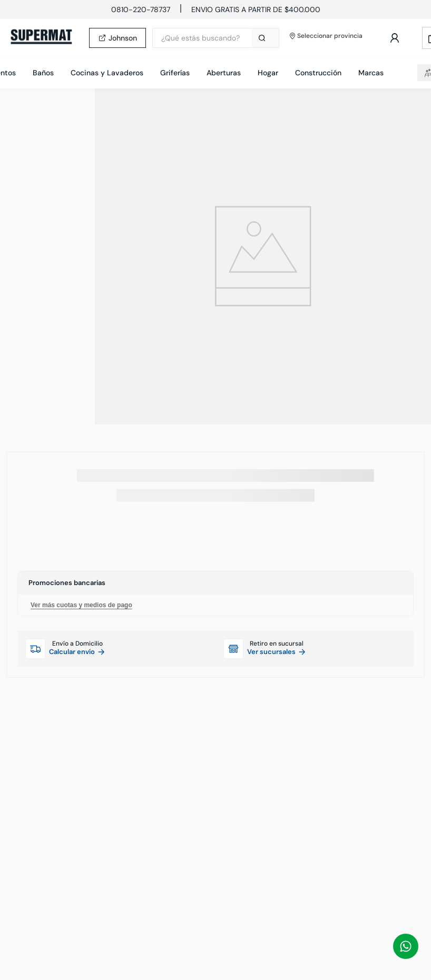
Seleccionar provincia (326, 36)
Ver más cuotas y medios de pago (81, 605)
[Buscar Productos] (264, 38)
